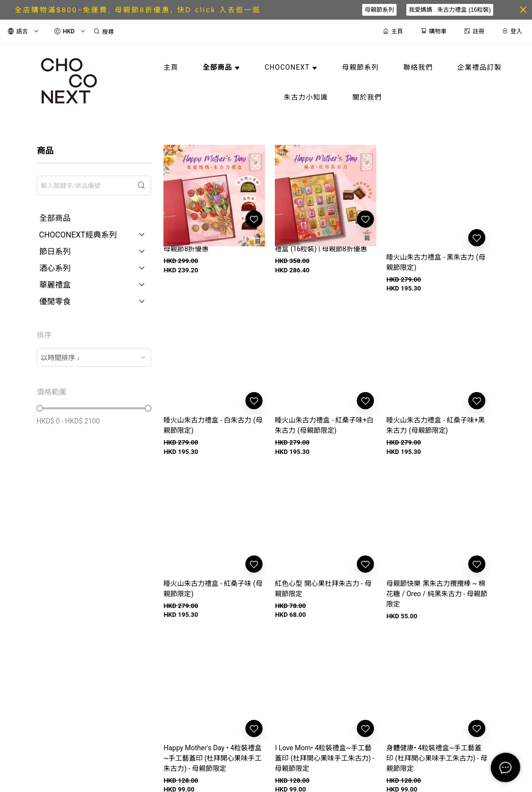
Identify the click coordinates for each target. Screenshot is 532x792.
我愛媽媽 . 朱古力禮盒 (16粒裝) (450, 10)
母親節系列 (379, 10)
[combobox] (94, 357)
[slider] (40, 408)
